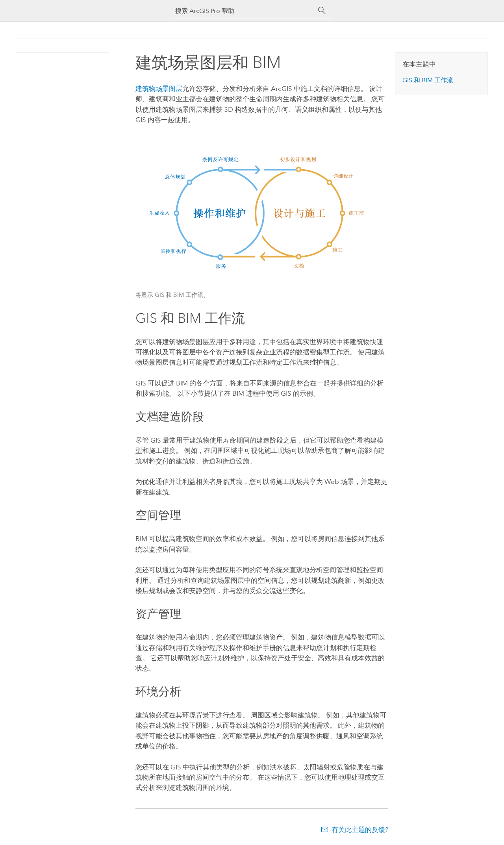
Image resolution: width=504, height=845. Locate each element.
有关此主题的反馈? (360, 830)
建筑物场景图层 (159, 89)
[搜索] (322, 11)
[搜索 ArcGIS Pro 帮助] (244, 11)
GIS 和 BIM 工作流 (428, 80)
